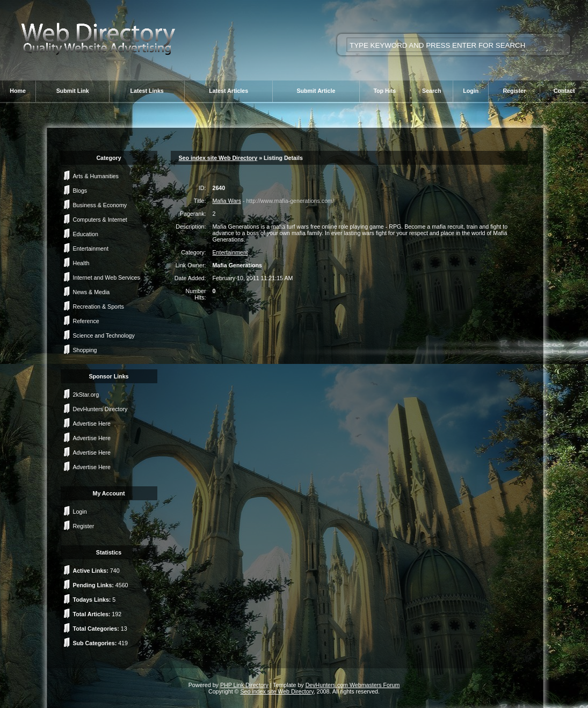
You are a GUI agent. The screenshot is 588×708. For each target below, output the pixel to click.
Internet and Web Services (107, 278)
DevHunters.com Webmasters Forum (353, 685)
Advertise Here (92, 424)
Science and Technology (104, 335)
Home (18, 91)
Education (86, 234)
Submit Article (316, 91)
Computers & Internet (100, 220)
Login (471, 91)
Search (432, 91)
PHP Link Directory (244, 685)
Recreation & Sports (99, 306)
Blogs (80, 191)
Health (81, 263)
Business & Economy (100, 205)
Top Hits (384, 91)
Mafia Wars (226, 201)
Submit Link (73, 91)
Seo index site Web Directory (218, 158)
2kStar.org (86, 395)
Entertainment (91, 249)
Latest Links (147, 91)
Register (514, 91)
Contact (564, 91)
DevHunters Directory (100, 409)
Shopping (85, 350)
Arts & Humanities (96, 176)
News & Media (92, 292)
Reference (86, 321)
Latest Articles (228, 91)
